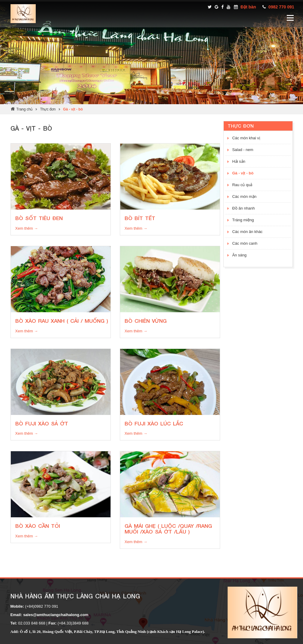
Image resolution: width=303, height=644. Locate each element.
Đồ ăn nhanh (243, 208)
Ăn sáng (239, 255)
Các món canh (245, 243)
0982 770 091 (281, 7)
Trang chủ (25, 109)
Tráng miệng (243, 220)
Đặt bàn (248, 7)
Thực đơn (48, 109)
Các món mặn (244, 197)
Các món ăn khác (247, 232)
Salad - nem (243, 150)
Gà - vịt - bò (73, 109)
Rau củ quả (242, 185)
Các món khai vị (246, 138)
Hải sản (239, 161)
